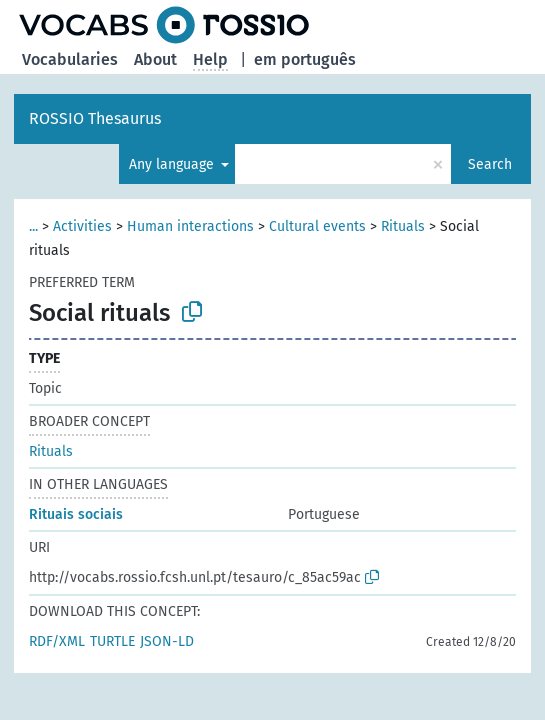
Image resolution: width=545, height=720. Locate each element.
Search (490, 164)
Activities (82, 226)
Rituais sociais (76, 514)
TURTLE (112, 641)
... (33, 226)
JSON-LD (167, 641)
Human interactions (190, 226)
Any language (173, 164)
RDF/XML (57, 641)
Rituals (403, 226)
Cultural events (317, 226)
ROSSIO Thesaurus (95, 118)
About (155, 59)
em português (305, 59)
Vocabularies (70, 59)
